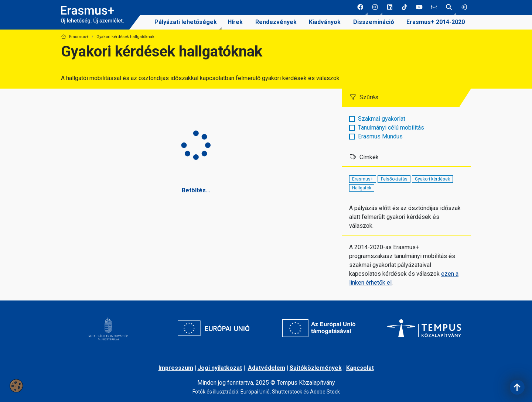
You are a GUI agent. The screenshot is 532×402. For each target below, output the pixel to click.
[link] (464, 7)
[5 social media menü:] (419, 7)
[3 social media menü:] (390, 7)
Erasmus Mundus (380, 136)
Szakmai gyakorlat (382, 119)
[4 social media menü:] (405, 7)
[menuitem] (186, 22)
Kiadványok (325, 22)
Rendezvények (276, 22)
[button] (360, 7)
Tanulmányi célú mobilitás (391, 128)
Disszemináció (374, 22)
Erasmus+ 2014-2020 (436, 22)
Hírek (235, 22)
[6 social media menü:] (434, 7)
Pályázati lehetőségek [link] (186, 22)
